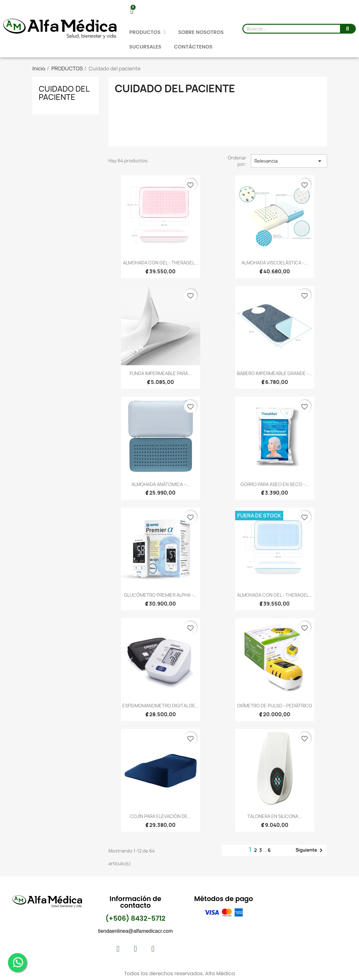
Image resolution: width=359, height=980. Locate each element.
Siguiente (310, 850)
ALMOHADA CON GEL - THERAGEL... (161, 263)
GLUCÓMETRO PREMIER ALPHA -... (160, 595)
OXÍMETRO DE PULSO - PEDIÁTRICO (275, 706)
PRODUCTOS (147, 32)
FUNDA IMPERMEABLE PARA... (161, 373)
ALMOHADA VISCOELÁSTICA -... (275, 263)
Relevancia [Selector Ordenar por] (289, 161)
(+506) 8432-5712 (135, 918)
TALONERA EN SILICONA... (275, 816)
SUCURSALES (145, 47)
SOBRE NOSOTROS (201, 32)
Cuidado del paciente (64, 93)
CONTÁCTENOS (193, 47)
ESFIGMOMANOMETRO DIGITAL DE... (161, 706)
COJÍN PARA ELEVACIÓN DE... (161, 816)
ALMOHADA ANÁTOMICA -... (160, 484)
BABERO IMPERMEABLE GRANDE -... (275, 373)
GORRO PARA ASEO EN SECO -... (275, 484)
